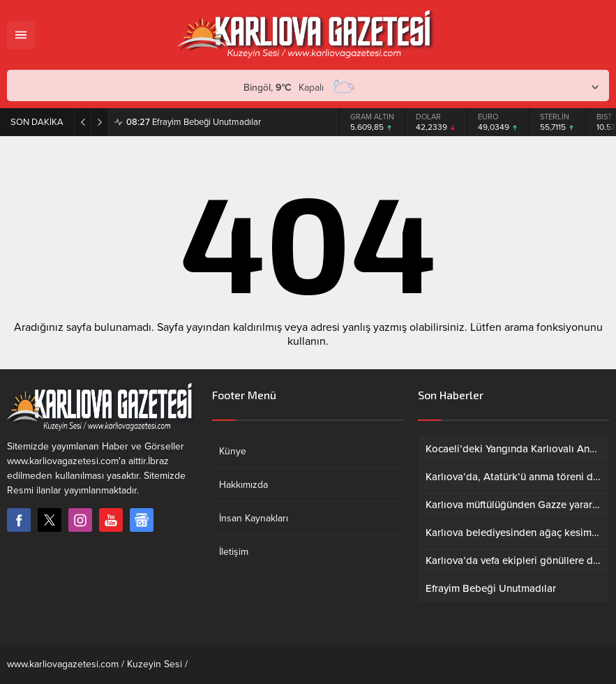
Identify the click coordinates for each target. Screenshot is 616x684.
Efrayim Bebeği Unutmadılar (194, 122)
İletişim (234, 552)
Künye (233, 451)
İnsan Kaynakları (254, 518)
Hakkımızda (243, 485)
